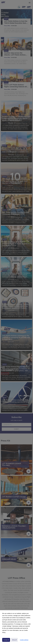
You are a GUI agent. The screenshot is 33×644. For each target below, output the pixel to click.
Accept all (6, 640)
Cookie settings (24, 640)
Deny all (14, 640)
